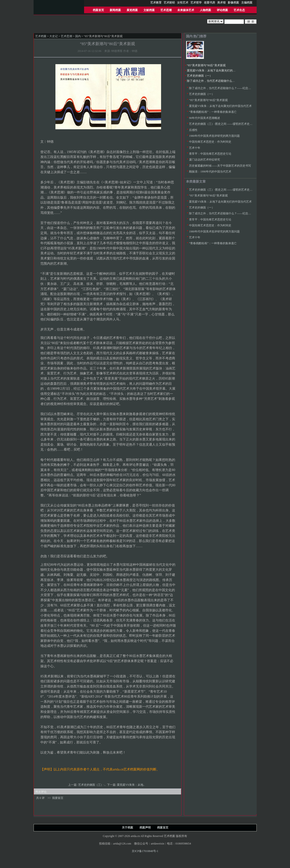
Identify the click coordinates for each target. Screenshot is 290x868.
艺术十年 (195, 148)
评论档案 (222, 10)
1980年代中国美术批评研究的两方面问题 (214, 136)
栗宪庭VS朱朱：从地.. (131, 785)
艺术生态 (239, 10)
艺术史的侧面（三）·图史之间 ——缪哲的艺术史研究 (222, 124)
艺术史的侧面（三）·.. (92, 785)
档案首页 (98, 10)
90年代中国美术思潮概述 (205, 118)
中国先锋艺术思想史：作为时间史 (210, 142)
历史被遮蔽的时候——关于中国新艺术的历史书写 (220, 166)
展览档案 (132, 10)
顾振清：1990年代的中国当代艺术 (210, 172)
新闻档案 (115, 10)
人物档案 (205, 10)
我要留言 (58, 798)
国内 (78, 36)
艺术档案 (41, 36)
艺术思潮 (166, 10)
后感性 (193, 130)
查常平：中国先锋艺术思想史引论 (210, 154)
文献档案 (149, 10)
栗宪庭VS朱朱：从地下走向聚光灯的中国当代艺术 (218, 71)
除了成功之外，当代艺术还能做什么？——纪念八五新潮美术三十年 (229, 81)
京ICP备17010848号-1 (145, 851)
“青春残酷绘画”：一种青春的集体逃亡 (213, 112)
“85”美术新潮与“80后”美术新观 (206, 65)
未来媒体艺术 (186, 10)
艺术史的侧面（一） (200, 76)
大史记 (54, 36)
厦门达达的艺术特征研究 (205, 160)
